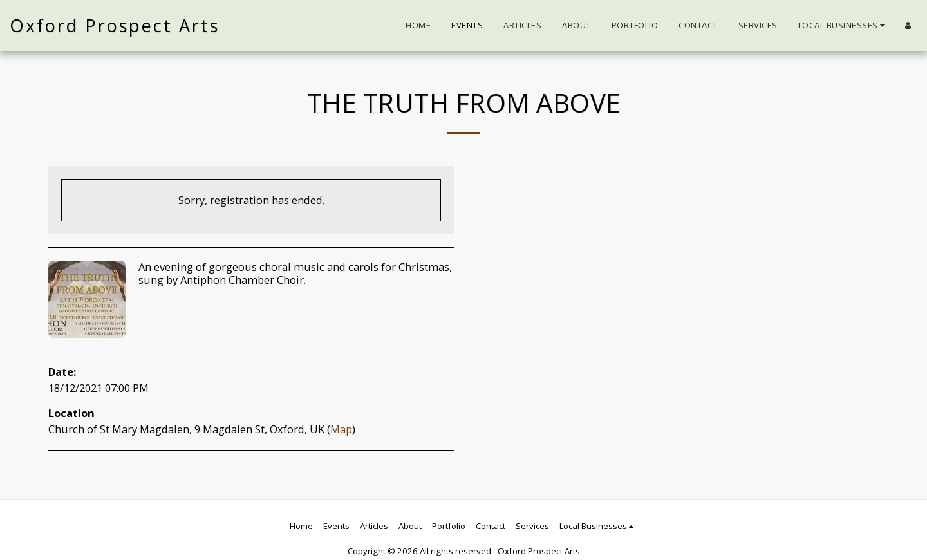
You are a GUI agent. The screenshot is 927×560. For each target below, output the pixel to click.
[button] (844, 26)
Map (341, 429)
